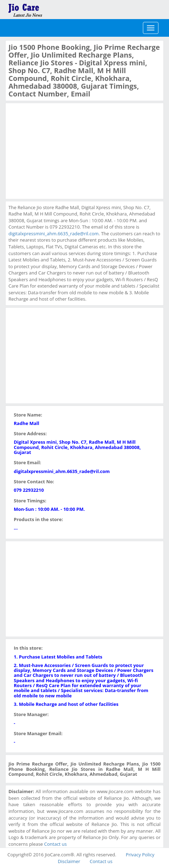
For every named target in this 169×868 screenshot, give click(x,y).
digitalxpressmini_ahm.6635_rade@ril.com (54, 234)
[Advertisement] (61, 150)
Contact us (55, 844)
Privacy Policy (140, 855)
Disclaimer (69, 861)
